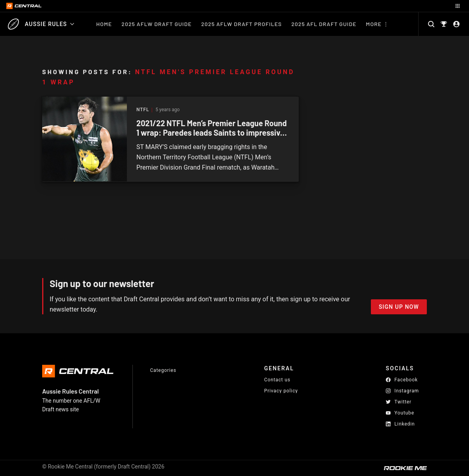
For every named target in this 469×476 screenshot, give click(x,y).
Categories (163, 370)
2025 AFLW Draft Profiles (241, 24)
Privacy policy (281, 391)
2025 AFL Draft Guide (324, 24)
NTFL (143, 110)
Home (104, 24)
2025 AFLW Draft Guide (156, 24)
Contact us (277, 380)
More (374, 24)
